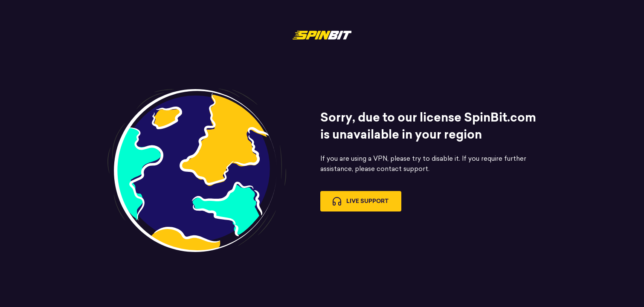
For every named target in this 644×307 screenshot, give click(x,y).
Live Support (361, 201)
